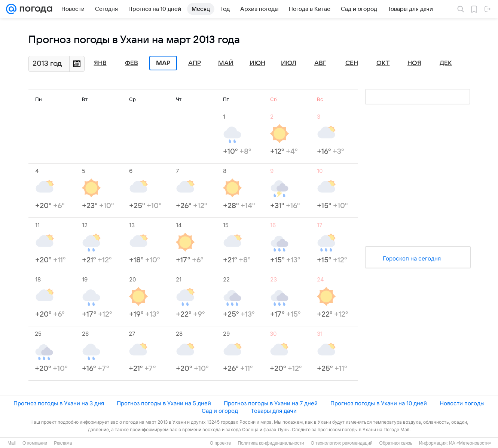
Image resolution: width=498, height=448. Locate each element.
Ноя (414, 63)
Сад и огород (220, 411)
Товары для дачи (274, 411)
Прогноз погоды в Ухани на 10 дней (379, 403)
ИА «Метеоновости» (470, 443)
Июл (289, 63)
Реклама (63, 443)
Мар (163, 63)
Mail (12, 443)
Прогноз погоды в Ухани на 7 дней (271, 403)
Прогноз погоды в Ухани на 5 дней (164, 403)
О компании (35, 443)
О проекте (221, 443)
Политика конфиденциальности (271, 443)
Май (226, 63)
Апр (195, 63)
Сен (352, 63)
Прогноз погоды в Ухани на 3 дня (59, 403)
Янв (100, 63)
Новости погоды (462, 403)
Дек (446, 63)
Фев (132, 63)
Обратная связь (396, 443)
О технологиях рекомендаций (341, 443)
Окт (383, 63)
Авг (320, 63)
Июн (257, 63)
